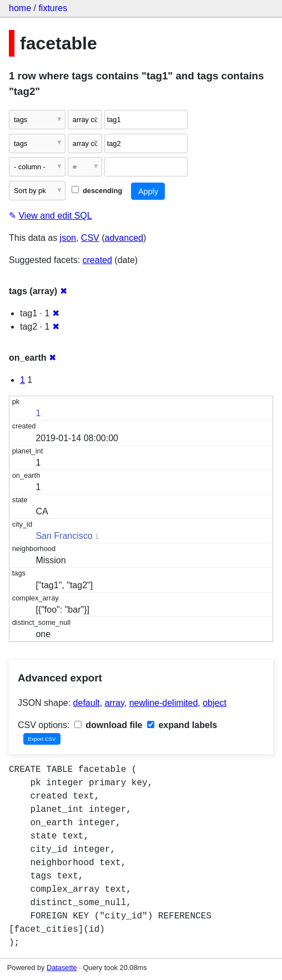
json (68, 238)
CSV (90, 238)
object (215, 703)
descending (97, 191)
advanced (124, 238)
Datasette (62, 968)
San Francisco (64, 536)
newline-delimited (164, 703)
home (20, 8)
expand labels (182, 725)
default (87, 703)
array (115, 703)
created (97, 260)
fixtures (53, 8)
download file (109, 725)
